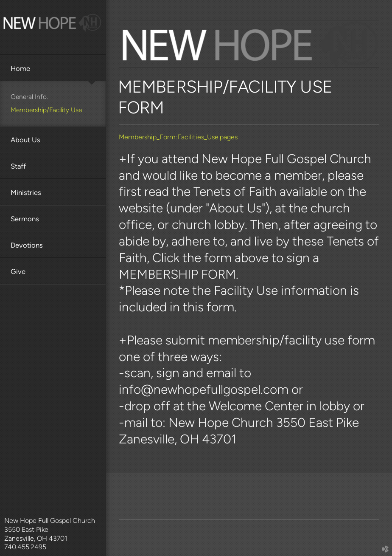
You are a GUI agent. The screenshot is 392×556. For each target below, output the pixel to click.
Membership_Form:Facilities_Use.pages (178, 137)
